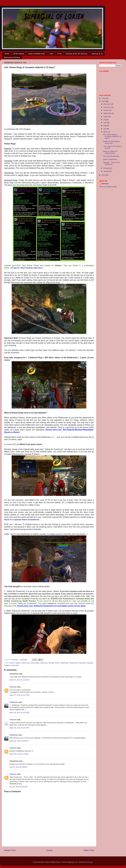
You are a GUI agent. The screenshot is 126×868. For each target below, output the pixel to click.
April (105, 129)
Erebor (12, 663)
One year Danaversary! (111, 156)
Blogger (90, 862)
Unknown (13, 687)
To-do (59, 54)
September (108, 113)
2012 (104, 175)
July (105, 119)
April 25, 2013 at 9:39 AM (18, 767)
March (106, 132)
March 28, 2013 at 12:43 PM (19, 713)
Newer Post (10, 850)
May (105, 126)
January (107, 171)
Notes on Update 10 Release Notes (110, 152)
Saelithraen (65, 663)
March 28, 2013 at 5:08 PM (19, 741)
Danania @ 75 (97, 54)
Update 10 (8, 665)
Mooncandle (35, 663)
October (107, 110)
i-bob (76, 862)
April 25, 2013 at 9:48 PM (18, 787)
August (106, 116)
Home (7, 54)
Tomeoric (13, 720)
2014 (104, 98)
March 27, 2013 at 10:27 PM (19, 695)
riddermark (44, 663)
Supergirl (90, 663)
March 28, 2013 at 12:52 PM (19, 728)
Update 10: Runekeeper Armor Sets (111, 142)
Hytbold (18, 663)
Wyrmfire (16, 665)
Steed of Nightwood (110, 159)
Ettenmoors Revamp (12, 57)
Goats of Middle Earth (37, 54)
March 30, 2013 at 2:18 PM (19, 754)
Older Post (89, 850)
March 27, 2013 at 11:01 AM (19, 680)
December (107, 104)
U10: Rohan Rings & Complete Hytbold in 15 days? (112, 136)
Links (51, 54)
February (107, 168)
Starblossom (74, 663)
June (105, 123)
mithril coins (26, 663)
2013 (104, 101)
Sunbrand (82, 663)
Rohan (57, 663)
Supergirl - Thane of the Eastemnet (111, 163)
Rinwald (51, 663)
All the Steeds (19, 54)
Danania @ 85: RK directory (77, 54)
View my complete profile (108, 187)
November (107, 107)
